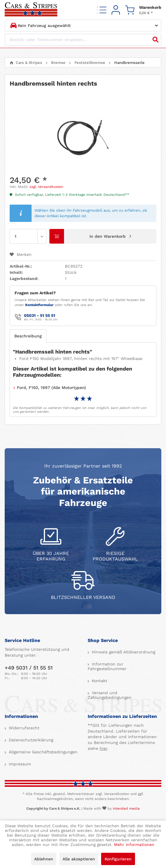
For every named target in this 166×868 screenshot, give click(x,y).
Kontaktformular (39, 305)
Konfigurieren (118, 859)
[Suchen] (155, 40)
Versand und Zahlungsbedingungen (110, 695)
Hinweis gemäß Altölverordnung (123, 652)
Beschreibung (28, 336)
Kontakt (99, 681)
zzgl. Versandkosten (46, 187)
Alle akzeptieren (79, 859)
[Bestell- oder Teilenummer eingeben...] (83, 40)
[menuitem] (102, 10)
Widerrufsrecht (23, 728)
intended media (126, 808)
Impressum (19, 764)
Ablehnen (44, 859)
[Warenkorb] (143, 10)
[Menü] (102, 10)
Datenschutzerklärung (30, 740)
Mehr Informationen (134, 845)
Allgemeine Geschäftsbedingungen (42, 752)
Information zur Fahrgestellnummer (107, 666)
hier (103, 748)
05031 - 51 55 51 (40, 315)
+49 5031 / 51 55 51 (29, 668)
